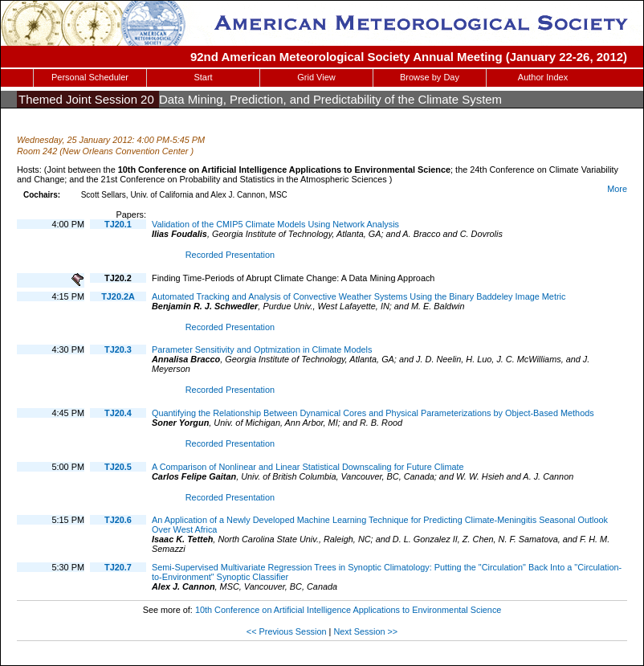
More (617, 189)
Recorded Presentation (230, 255)
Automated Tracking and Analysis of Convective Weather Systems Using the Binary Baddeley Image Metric (359, 296)
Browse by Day (430, 77)
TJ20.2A (118, 296)
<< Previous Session (287, 631)
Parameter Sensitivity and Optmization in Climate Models (262, 349)
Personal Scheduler (90, 77)
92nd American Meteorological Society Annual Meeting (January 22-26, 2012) (409, 57)
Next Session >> (365, 631)
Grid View (316, 77)
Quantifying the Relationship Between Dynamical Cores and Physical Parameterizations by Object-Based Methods (373, 413)
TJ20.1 (118, 224)
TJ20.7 (118, 567)
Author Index (543, 77)
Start (203, 77)
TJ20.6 (118, 520)
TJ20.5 (118, 467)
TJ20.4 (118, 413)
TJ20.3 (118, 349)
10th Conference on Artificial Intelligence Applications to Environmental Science (348, 610)
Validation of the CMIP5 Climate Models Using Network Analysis (275, 224)
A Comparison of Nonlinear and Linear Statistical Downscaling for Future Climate (308, 467)
